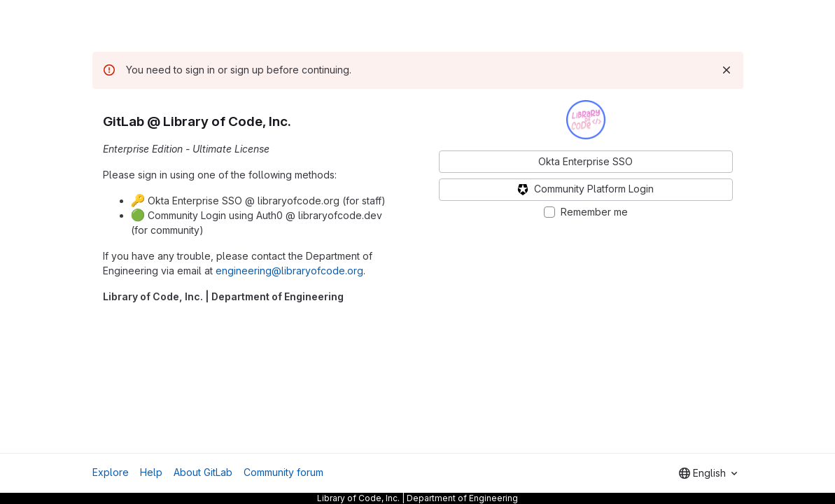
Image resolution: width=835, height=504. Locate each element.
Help (151, 472)
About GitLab (203, 472)
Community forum (283, 472)
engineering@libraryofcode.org (289, 271)
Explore (111, 472)
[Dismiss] (727, 70)
